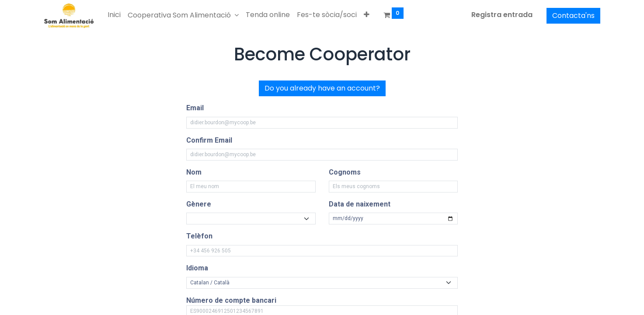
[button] (367, 15)
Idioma (197, 268)
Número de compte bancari (231, 300)
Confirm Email (209, 140)
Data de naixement (360, 204)
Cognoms (345, 172)
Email (195, 108)
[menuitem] (114, 15)
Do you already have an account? (322, 88)
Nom (194, 172)
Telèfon (199, 236)
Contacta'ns (573, 16)
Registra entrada (502, 15)
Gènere (199, 204)
